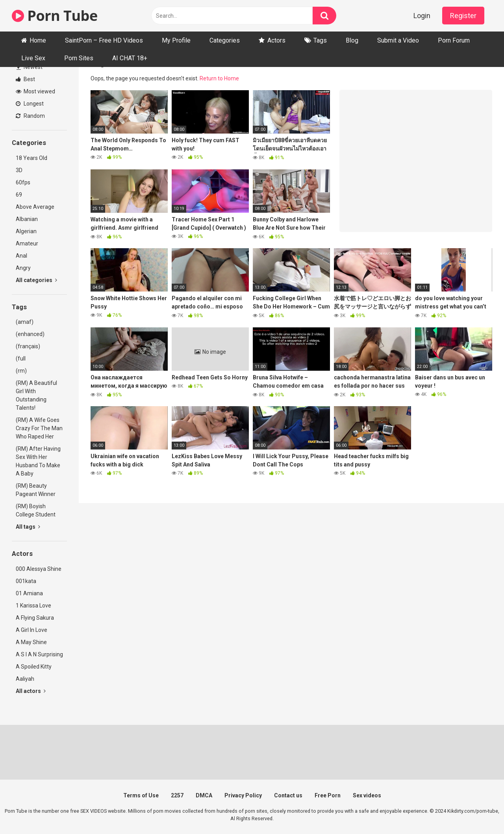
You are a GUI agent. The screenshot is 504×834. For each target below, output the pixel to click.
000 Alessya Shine (39, 569)
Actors (276, 40)
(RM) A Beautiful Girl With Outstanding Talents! (36, 395)
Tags (320, 40)
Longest (30, 104)
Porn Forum (454, 40)
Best (25, 79)
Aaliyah (25, 679)
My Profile (176, 40)
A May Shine (31, 642)
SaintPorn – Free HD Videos (104, 40)
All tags (28, 527)
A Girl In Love (31, 630)
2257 (177, 795)
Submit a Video (398, 40)
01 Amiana (29, 593)
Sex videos (367, 795)
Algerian (26, 231)
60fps (23, 182)
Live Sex (33, 58)
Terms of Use (141, 795)
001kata (26, 581)
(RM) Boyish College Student (36, 510)
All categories (36, 280)
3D (19, 170)
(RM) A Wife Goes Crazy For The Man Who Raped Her (39, 428)
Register (463, 16)
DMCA (204, 795)
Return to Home (219, 78)
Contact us (288, 795)
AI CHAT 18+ (130, 58)
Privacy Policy (243, 795)
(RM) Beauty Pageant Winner (36, 490)
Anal (21, 256)
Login (422, 16)
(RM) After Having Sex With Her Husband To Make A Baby (38, 461)
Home (38, 40)
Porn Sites (79, 58)
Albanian (27, 219)
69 (19, 195)
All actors (31, 691)
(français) (28, 346)
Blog (352, 40)
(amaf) (25, 322)
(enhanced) (30, 334)
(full (21, 358)
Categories (225, 40)
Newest (30, 67)
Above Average (35, 207)
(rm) (21, 371)
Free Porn (328, 795)
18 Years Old (31, 158)
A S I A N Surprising (39, 654)
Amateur (27, 243)
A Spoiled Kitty (34, 667)
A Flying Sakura (35, 618)
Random (30, 116)
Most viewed (35, 91)
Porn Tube (55, 16)
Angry (23, 268)
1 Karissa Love (33, 606)
